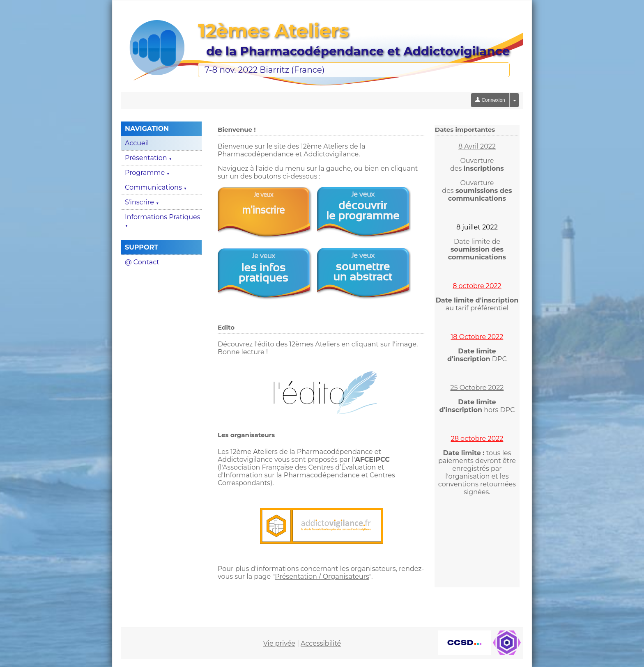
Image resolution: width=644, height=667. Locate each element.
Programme (147, 173)
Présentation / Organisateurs (322, 576)
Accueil (137, 143)
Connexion (490, 100)
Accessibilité (321, 643)
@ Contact (142, 262)
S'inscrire (142, 202)
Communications (156, 187)
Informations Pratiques (163, 220)
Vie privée (279, 643)
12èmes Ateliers (273, 31)
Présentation (148, 158)
